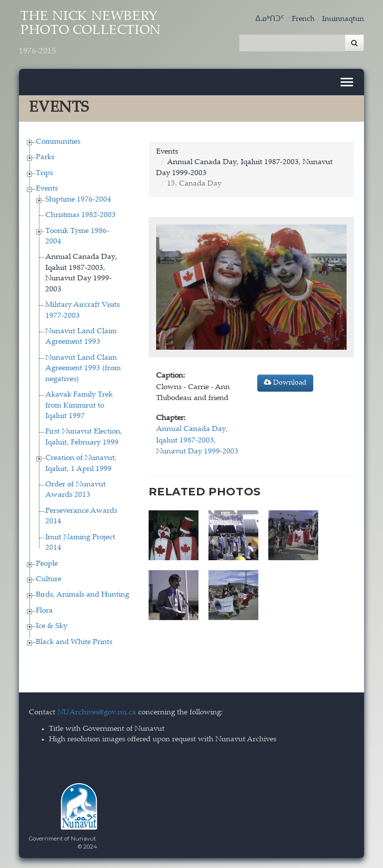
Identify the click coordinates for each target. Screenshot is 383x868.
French (303, 19)
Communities (58, 142)
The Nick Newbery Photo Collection (90, 33)
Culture (49, 579)
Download (285, 383)
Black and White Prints (74, 642)
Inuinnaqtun (343, 19)
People (47, 563)
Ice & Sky (52, 626)
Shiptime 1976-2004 (78, 199)
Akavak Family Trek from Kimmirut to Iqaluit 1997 (79, 406)
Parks (45, 157)
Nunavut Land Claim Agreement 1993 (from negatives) (83, 369)
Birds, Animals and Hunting (83, 595)
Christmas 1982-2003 (81, 215)
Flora (44, 611)
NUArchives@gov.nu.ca (97, 713)
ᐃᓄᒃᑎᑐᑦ (270, 19)
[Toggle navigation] (347, 82)
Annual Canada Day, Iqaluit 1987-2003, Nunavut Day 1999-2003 (197, 440)
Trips (44, 173)
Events (47, 189)
